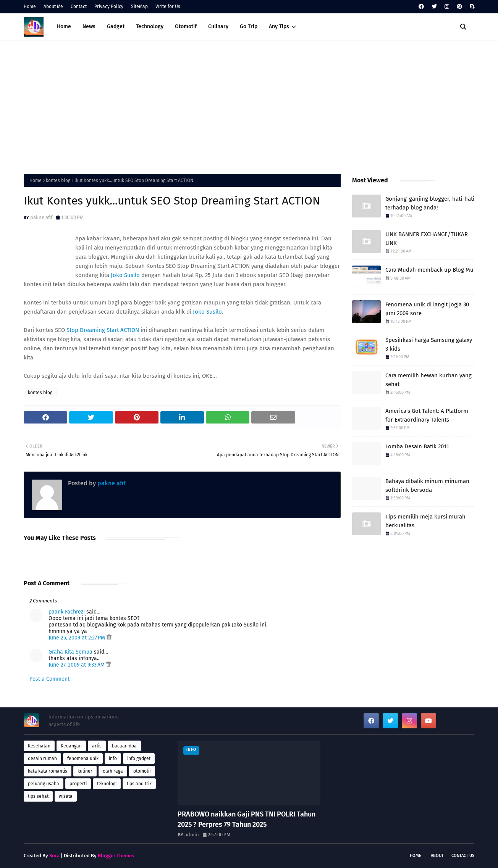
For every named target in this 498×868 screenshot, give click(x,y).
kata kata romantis (48, 771)
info (113, 758)
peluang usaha (44, 784)
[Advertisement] (249, 105)
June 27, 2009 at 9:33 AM (77, 665)
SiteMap (139, 6)
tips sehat (38, 796)
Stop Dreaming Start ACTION (103, 330)
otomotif (142, 771)
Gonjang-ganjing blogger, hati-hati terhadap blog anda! (430, 203)
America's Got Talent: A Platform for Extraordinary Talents (427, 415)
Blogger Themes (116, 856)
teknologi (107, 784)
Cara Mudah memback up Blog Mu (429, 270)
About (437, 856)
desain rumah (42, 758)
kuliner (85, 771)
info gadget (139, 758)
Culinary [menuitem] (218, 27)
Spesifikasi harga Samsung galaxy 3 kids (429, 344)
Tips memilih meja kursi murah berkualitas (425, 521)
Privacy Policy (109, 6)
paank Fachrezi (67, 612)
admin (192, 835)
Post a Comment (49, 679)
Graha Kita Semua (70, 652)
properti (78, 784)
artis (97, 746)
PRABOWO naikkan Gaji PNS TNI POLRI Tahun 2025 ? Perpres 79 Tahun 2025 (247, 819)
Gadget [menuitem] (116, 27)
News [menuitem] (89, 27)
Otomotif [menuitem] (186, 27)
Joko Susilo (125, 275)
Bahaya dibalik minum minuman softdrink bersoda (427, 486)
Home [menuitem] (64, 27)
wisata (66, 796)
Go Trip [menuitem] (249, 27)
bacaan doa (124, 746)
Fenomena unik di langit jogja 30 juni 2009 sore (427, 309)
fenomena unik (83, 758)
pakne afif (41, 217)
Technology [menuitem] (150, 27)
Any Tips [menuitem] (279, 27)
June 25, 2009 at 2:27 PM (78, 638)
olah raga (113, 771)
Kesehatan (39, 746)
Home (30, 6)
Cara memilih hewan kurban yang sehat (428, 380)
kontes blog (58, 180)
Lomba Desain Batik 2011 (417, 446)
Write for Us (168, 6)
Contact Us (463, 856)
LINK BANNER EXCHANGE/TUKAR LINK (427, 239)
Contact (79, 6)
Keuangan (71, 746)
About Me (53, 6)
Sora (54, 856)
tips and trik (139, 784)
